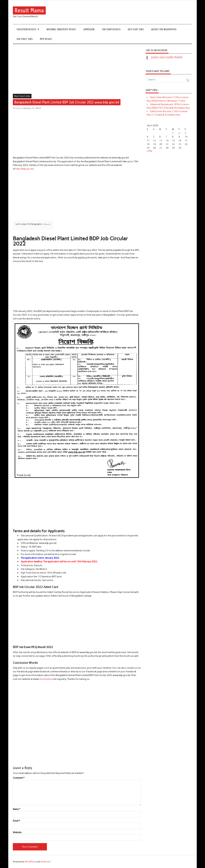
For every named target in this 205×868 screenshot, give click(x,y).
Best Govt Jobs (136, 29)
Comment (19, 778)
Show (47, 224)
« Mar (150, 151)
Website (17, 832)
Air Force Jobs (25, 39)
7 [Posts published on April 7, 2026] (166, 137)
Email (16, 821)
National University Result (61, 29)
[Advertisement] (77, 71)
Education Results (26, 29)
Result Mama (29, 10)
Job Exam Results (111, 29)
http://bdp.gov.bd (24, 169)
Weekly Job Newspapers (164, 29)
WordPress (30, 862)
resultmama (45, 679)
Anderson (45, 862)
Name (17, 809)
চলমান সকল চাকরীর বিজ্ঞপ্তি (166, 58)
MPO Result (46, 39)
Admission (89, 29)
